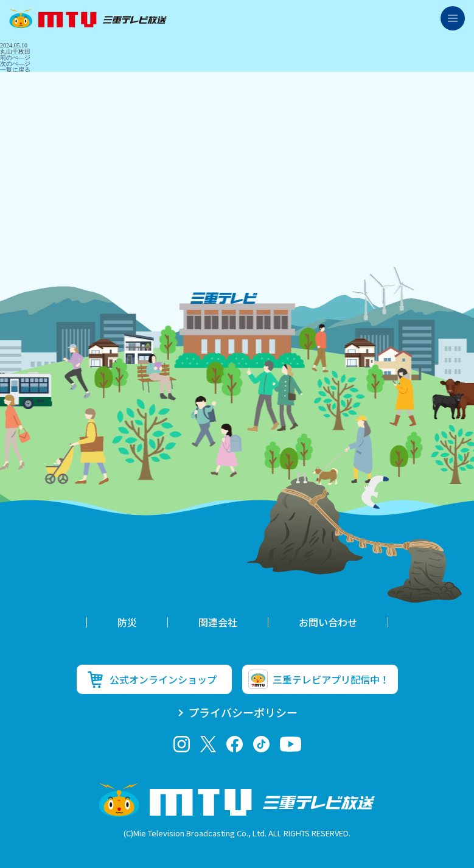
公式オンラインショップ (163, 679)
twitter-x (208, 744)
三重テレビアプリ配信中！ (331, 679)
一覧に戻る (15, 70)
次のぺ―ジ (15, 64)
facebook (235, 744)
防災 (127, 622)
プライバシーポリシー (243, 712)
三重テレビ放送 (88, 18)
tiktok (261, 744)
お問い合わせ (328, 622)
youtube (291, 744)
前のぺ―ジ (15, 58)
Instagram (182, 744)
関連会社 (218, 622)
